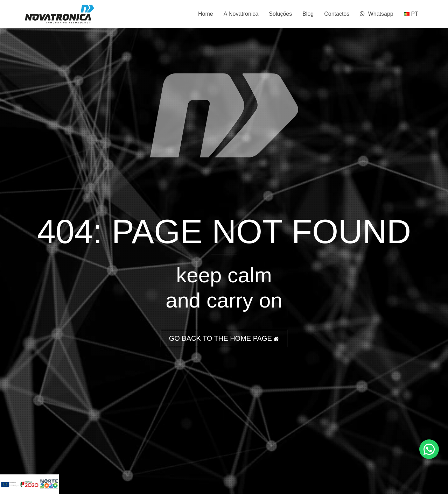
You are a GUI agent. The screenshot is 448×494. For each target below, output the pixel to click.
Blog (308, 14)
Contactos (337, 14)
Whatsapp (376, 14)
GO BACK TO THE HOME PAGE (224, 338)
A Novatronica (241, 14)
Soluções (280, 14)
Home (206, 14)
